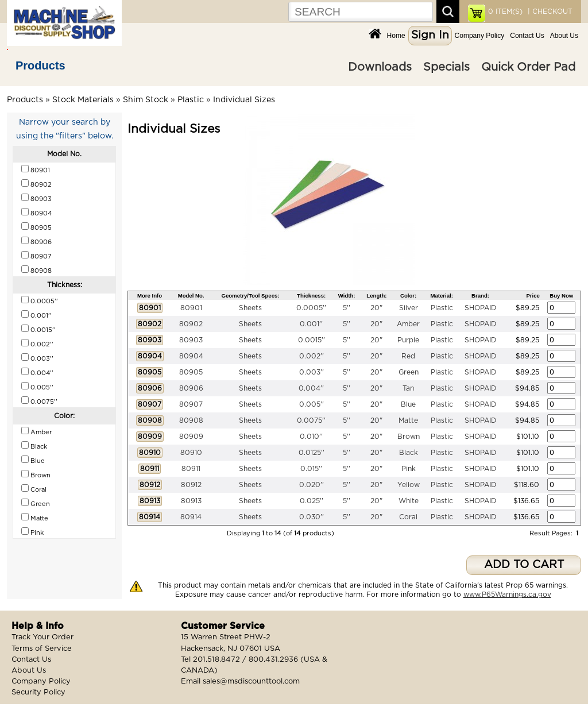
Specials (446, 67)
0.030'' (312, 517)
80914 (191, 517)
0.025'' (312, 501)
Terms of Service (42, 649)
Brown (409, 437)
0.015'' (311, 469)
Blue (408, 404)
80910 (191, 453)
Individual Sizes (244, 100)
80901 (191, 308)
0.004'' (311, 388)
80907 (191, 404)
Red (408, 356)
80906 (191, 388)
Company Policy (480, 36)
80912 (191, 485)
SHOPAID (480, 308)
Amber (408, 324)
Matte (408, 420)
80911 (191, 469)
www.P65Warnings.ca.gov (507, 595)
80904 (191, 356)
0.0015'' (312, 340)
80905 (191, 372)
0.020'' (312, 485)
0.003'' (312, 372)
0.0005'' (311, 308)
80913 (191, 501)
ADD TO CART (524, 565)
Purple (408, 340)
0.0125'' (312, 453)
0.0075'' (311, 420)
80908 (191, 420)
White (409, 501)
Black (409, 453)
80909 (191, 437)
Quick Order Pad (528, 67)
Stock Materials (83, 100)
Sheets (250, 308)
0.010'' (311, 437)
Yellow (409, 485)
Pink (409, 469)
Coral (408, 517)
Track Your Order (42, 637)
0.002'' (312, 356)
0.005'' (312, 404)
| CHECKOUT (549, 11)
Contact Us (527, 36)
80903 (191, 340)
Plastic (191, 100)
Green (409, 372)
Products (40, 65)
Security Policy (38, 692)
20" (376, 308)
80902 (191, 324)
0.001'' (311, 324)
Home (396, 36)
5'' (347, 308)
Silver (409, 308)
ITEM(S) (505, 11)
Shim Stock (146, 100)
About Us (564, 36)
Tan (408, 388)
